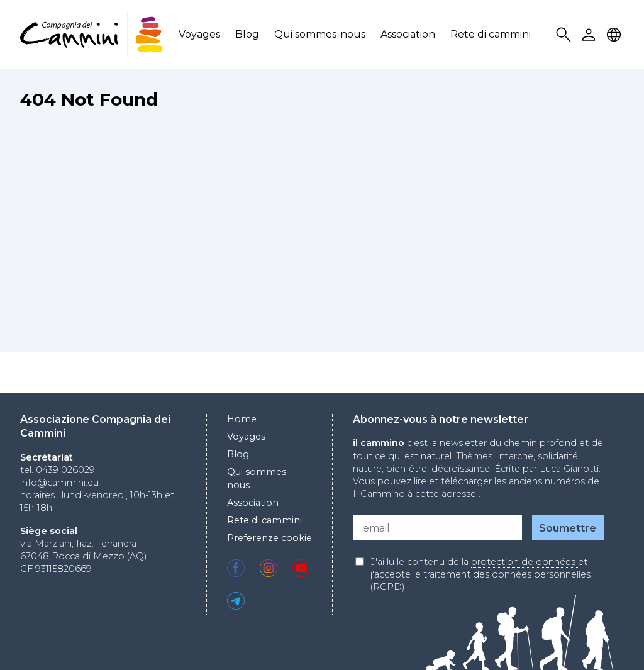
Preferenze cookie (269, 538)
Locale (616, 35)
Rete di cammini (491, 34)
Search (565, 35)
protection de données (525, 562)
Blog (247, 34)
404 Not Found (89, 99)
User (591, 35)
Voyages (199, 34)
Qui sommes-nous (320, 34)
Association (408, 34)
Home (242, 419)
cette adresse (447, 494)
